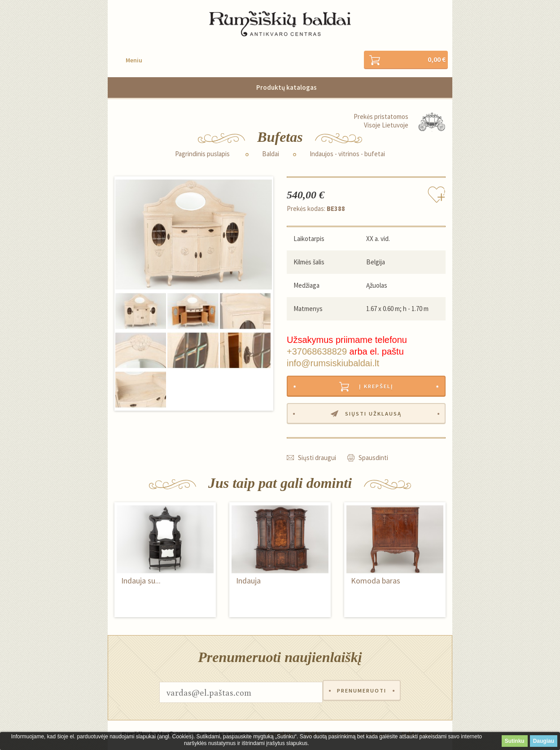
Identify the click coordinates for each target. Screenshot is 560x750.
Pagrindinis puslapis (202, 154)
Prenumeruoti (362, 695)
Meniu (134, 61)
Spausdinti (373, 460)
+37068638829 (317, 352)
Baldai (271, 154)
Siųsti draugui (317, 460)
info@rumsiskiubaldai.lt (333, 364)
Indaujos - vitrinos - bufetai (347, 154)
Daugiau (544, 741)
